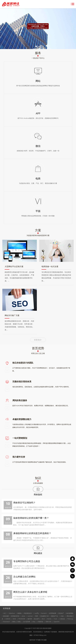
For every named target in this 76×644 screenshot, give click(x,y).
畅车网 (30, 619)
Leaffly (37, 613)
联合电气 (37, 619)
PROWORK (22, 619)
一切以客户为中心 (38, 58)
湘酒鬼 (19, 613)
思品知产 (61, 613)
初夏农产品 (54, 616)
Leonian (30, 616)
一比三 (4, 613)
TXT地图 (38, 640)
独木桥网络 (70, 613)
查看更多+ (38, 340)
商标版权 (38, 494)
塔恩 (36, 616)
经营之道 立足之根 (38, 353)
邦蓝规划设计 (28, 613)
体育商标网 (53, 613)
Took (55, 619)
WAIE (14, 619)
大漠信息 (62, 619)
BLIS (43, 619)
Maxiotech (7, 622)
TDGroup (70, 619)
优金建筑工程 (44, 616)
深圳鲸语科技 (15, 616)
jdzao (24, 616)
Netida (49, 619)
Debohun (12, 613)
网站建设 (38, 553)
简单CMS (48, 622)
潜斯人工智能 (16, 622)
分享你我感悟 (38, 483)
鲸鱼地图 (6, 616)
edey (34, 622)
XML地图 (44, 640)
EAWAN (8, 619)
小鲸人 (62, 616)
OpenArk (57, 622)
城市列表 (32, 640)
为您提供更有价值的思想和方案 (38, 235)
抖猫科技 (40, 622)
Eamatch (44, 613)
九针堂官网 (26, 622)
